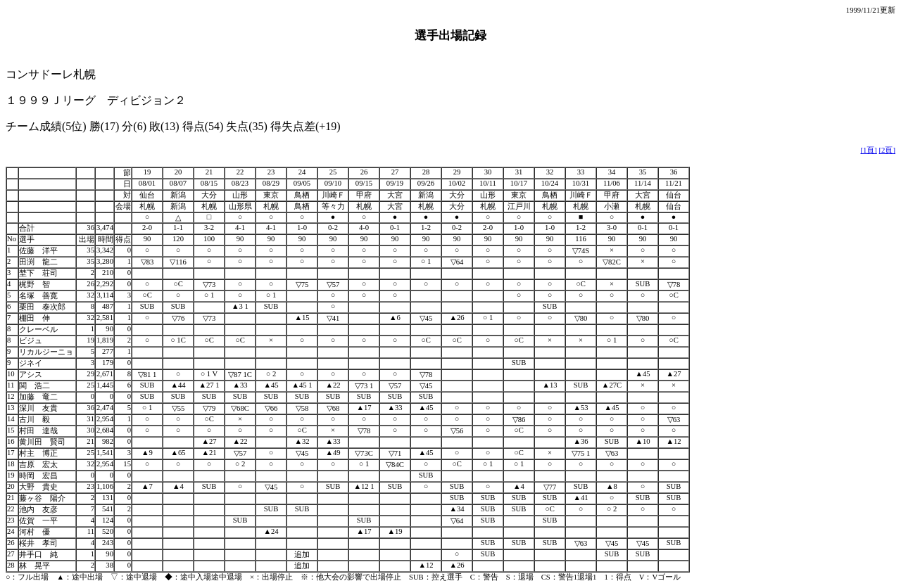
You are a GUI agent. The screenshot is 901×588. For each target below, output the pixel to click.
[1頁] (868, 150)
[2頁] (887, 150)
